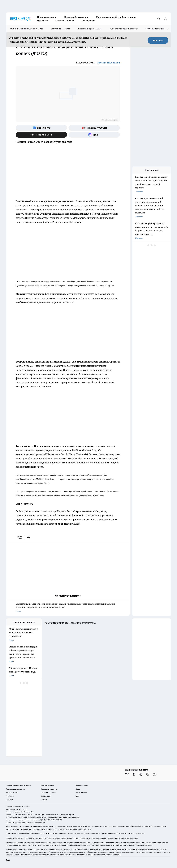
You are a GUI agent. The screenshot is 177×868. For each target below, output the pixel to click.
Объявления (88, 21)
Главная (44, 799)
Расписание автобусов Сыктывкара (116, 17)
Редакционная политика (15, 789)
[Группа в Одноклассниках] (134, 774)
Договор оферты (47, 786)
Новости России (65, 21)
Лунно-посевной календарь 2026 (26, 29)
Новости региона (47, 17)
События (9, 799)
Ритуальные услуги (155, 29)
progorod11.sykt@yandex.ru (17, 822)
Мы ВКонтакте (81, 792)
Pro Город (10, 796)
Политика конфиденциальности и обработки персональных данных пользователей (120, 845)
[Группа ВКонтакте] (41, 128)
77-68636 (28, 838)
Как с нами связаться (49, 789)
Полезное (43, 21)
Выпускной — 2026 (61, 29)
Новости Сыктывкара (76, 17)
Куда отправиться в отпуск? (124, 29)
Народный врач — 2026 (90, 29)
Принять (158, 40)
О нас (78, 789)
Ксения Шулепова (109, 63)
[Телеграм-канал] (141, 774)
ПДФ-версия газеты (48, 792)
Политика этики (82, 786)
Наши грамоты (12, 792)
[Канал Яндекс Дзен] (41, 135)
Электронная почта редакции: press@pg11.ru (61, 817)
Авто (78, 796)
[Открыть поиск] (159, 19)
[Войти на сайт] (166, 19)
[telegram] (29, 537)
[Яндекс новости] (94, 128)
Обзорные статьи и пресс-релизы (19, 786)
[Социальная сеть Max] (94, 135)
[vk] (20, 537)
